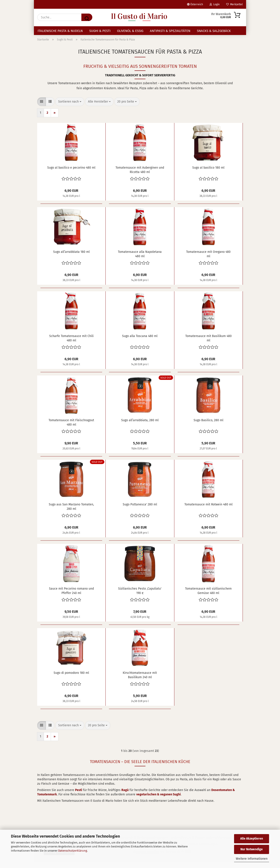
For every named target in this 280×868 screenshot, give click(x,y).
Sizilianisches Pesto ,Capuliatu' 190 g (140, 597)
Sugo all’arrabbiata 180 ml (71, 258)
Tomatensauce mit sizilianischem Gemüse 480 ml (208, 597)
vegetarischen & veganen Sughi (158, 801)
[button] (42, 108)
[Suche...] (87, 17)
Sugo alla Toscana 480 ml (140, 342)
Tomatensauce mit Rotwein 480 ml (208, 511)
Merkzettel (234, 4)
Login (215, 4)
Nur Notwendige (252, 849)
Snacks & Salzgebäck (214, 31)
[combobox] (70, 108)
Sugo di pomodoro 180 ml (71, 679)
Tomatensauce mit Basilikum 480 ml (208, 344)
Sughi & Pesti (100, 31)
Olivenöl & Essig (130, 31)
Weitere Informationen (252, 859)
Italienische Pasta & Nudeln (60, 31)
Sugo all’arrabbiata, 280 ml (140, 427)
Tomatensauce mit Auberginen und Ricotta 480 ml (140, 176)
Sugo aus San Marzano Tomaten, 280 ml (71, 513)
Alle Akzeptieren (252, 839)
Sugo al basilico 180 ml (208, 174)
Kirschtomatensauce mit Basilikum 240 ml (140, 681)
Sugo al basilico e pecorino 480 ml (71, 174)
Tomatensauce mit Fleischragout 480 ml (71, 428)
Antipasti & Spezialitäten (170, 31)
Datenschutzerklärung (73, 851)
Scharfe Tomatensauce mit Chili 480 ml (71, 344)
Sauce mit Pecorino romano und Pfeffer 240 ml (71, 597)
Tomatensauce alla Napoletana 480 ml (140, 260)
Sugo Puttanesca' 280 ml (140, 511)
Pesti (79, 796)
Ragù (125, 796)
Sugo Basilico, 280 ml (208, 427)
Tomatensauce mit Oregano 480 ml (208, 260)
